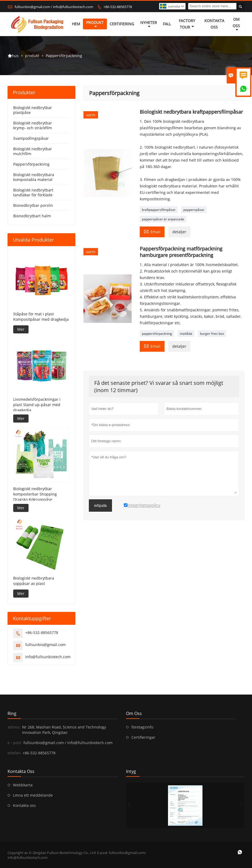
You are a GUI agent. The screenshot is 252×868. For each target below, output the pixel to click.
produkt (95, 25)
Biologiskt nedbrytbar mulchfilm (33, 151)
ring (12, 713)
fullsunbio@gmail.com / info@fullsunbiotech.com (54, 7)
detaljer (179, 232)
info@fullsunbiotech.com (48, 657)
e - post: (15, 743)
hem (76, 24)
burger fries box (212, 334)
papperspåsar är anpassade (163, 219)
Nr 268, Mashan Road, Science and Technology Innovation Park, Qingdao (64, 730)
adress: (14, 727)
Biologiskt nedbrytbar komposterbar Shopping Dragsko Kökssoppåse (35, 494)
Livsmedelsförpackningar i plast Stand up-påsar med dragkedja (37, 405)
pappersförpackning (157, 334)
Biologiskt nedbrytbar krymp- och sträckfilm (33, 126)
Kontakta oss (24, 805)
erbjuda (101, 506)
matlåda (186, 334)
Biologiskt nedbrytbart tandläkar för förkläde (33, 193)
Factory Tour (187, 24)
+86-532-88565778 (118, 7)
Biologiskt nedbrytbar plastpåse (33, 110)
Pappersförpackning (31, 164)
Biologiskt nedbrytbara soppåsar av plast (34, 581)
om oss (236, 25)
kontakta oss (214, 24)
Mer (21, 329)
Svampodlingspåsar (31, 139)
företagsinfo (142, 727)
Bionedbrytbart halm (32, 216)
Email (152, 232)
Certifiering (122, 24)
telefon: (14, 753)
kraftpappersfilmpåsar (159, 210)
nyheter (149, 25)
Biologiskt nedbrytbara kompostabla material (34, 177)
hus (13, 56)
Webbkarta (23, 785)
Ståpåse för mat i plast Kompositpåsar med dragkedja (41, 317)
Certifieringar (143, 737)
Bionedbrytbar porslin (33, 206)
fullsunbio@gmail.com (45, 645)
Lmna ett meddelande (33, 795)
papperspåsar (194, 210)
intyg (131, 771)
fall (167, 24)
